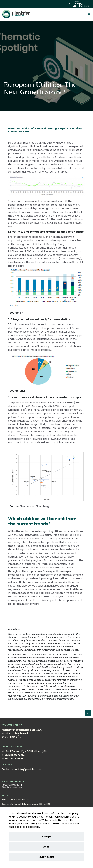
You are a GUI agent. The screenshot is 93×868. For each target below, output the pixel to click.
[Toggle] (89, 14)
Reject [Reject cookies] (47, 847)
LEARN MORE (47, 857)
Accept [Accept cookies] (47, 837)
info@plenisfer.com (30, 769)
